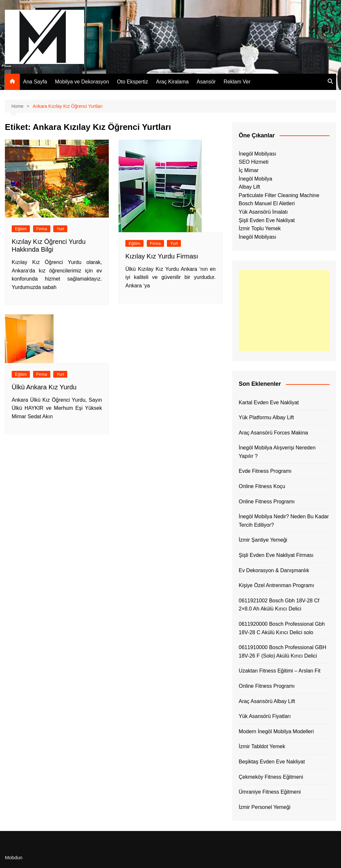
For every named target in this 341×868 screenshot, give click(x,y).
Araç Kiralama (172, 82)
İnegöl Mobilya (255, 179)
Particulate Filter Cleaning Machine (279, 195)
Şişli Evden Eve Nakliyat (267, 220)
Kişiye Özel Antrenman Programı (276, 585)
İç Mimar (249, 170)
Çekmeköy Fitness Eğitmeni (271, 777)
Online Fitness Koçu (262, 486)
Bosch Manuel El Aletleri (267, 203)
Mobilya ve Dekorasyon (82, 82)
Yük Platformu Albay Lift (266, 417)
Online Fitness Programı (267, 502)
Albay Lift (249, 187)
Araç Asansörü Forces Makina (273, 433)
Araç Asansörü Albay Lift (267, 701)
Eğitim (21, 229)
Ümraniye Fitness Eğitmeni (270, 792)
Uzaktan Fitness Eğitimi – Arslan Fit (280, 671)
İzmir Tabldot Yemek (262, 746)
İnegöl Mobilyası (258, 154)
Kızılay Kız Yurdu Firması (162, 256)
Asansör (206, 82)
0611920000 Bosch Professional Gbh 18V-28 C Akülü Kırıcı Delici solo (282, 628)
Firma (42, 229)
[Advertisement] (284, 311)
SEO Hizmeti (254, 162)
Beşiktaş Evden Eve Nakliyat (272, 762)
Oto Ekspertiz (133, 82)
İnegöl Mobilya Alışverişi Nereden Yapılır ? (277, 452)
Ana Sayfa (35, 82)
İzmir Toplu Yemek (260, 228)
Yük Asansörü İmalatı (263, 212)
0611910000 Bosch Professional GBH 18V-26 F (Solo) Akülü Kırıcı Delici (283, 652)
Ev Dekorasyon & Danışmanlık (274, 570)
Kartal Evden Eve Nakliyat (269, 403)
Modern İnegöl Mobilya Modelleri (276, 731)
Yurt (60, 229)
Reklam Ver (237, 82)
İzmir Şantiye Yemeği (263, 540)
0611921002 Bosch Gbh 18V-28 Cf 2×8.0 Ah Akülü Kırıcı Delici (279, 605)
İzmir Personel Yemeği (265, 807)
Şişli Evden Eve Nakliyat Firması (276, 555)
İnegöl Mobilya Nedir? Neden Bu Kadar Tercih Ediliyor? (284, 521)
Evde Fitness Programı (265, 471)
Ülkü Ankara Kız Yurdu (44, 387)
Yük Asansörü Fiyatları (265, 716)
